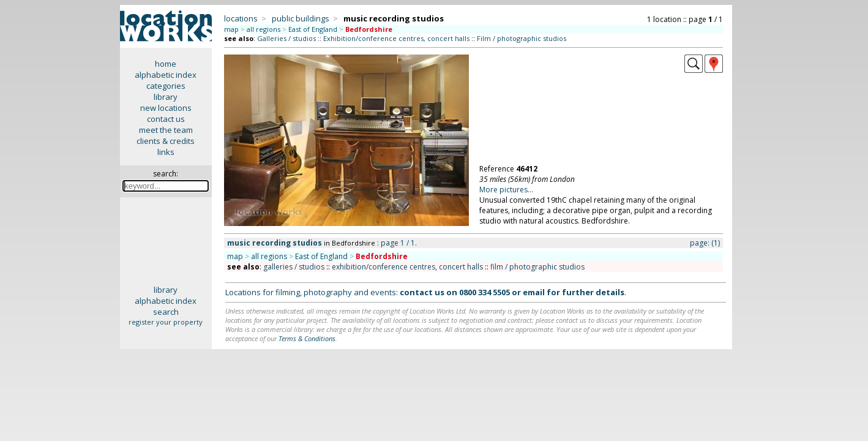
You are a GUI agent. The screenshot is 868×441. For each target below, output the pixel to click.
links (166, 152)
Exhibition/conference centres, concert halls (396, 38)
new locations (166, 108)
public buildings (301, 18)
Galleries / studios (286, 38)
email (534, 292)
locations (241, 18)
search (166, 312)
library (166, 97)
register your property (166, 322)
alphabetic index (166, 75)
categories (166, 86)
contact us (166, 119)
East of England (313, 29)
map (231, 29)
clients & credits (166, 141)
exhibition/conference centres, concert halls (407, 267)
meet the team (166, 130)
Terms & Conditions (307, 338)
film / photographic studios (537, 267)
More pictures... (506, 190)
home (166, 64)
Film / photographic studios (522, 38)
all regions (264, 29)
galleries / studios (294, 267)
